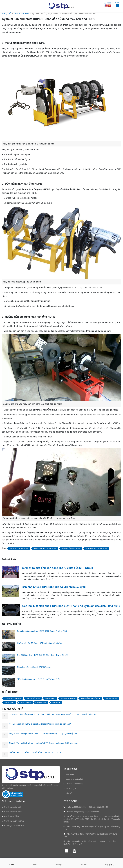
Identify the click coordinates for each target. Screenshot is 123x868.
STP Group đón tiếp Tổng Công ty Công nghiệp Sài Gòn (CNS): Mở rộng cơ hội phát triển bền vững (53, 714)
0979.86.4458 (103, 807)
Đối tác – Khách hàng (75, 784)
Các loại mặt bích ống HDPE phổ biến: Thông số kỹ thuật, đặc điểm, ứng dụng (71, 606)
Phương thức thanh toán (14, 826)
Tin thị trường (10, 703)
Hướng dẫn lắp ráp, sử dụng (90, 698)
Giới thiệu (70, 774)
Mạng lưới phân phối (74, 779)
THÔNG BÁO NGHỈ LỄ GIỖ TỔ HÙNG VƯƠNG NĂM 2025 (35, 753)
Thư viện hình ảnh (111, 698)
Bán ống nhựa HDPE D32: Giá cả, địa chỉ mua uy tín (54, 587)
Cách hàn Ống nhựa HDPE (19, 548)
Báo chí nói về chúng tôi (13, 698)
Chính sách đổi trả (12, 816)
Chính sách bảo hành (13, 812)
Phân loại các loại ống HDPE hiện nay (34, 667)
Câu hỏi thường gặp (33, 698)
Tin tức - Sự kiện (22, 13)
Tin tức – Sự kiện (25, 703)
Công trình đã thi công (68, 698)
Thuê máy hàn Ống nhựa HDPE (97, 548)
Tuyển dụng (56, 703)
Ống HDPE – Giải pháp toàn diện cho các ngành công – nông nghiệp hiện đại (43, 733)
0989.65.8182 (80, 807)
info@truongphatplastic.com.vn (86, 812)
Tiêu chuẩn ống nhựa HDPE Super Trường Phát (38, 679)
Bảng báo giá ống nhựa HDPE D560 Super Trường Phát (42, 631)
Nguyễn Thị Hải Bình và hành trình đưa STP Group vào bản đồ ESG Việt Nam (43, 743)
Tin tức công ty (41, 703)
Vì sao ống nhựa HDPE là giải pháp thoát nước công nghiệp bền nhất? (40, 724)
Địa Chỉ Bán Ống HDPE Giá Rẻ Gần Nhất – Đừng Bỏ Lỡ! (42, 655)
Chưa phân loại (50, 698)
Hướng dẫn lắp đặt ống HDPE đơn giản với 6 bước (39, 643)
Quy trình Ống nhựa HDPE (71, 548)
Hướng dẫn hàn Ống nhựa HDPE (45, 548)
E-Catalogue (71, 788)
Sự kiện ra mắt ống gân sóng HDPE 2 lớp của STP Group (57, 568)
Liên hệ (69, 793)
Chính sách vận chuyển (14, 821)
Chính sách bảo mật (13, 807)
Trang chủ (6, 13)
